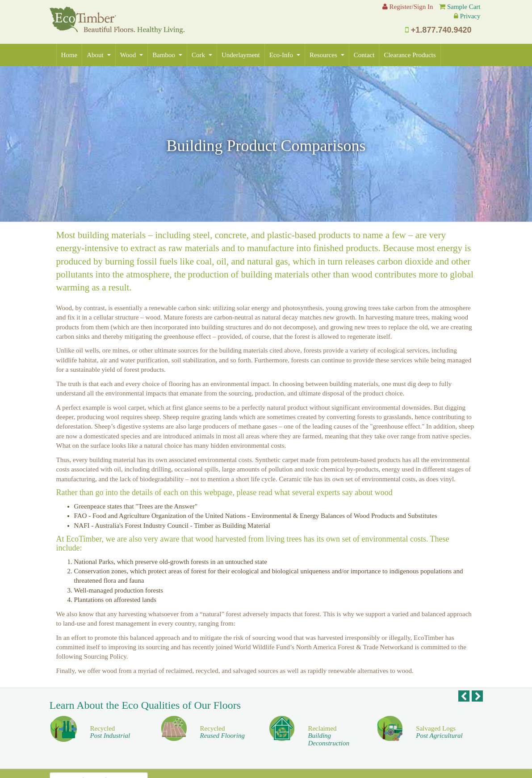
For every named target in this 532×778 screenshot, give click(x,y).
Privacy (470, 16)
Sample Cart (464, 7)
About (99, 55)
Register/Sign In (408, 7)
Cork (202, 55)
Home (69, 55)
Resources (327, 55)
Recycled (110, 732)
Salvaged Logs (439, 732)
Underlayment (241, 55)
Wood (132, 55)
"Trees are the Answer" (166, 506)
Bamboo (167, 55)
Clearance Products (410, 55)
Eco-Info (285, 55)
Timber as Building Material (232, 526)
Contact (364, 55)
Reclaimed (328, 736)
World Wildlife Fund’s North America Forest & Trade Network (319, 647)
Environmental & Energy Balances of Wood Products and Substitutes (344, 516)
